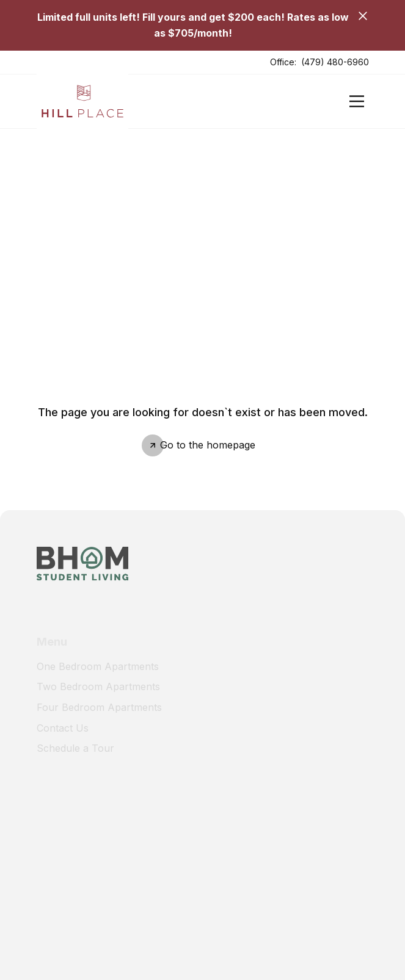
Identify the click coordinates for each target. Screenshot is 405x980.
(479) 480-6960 (335, 62)
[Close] (363, 16)
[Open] (357, 101)
